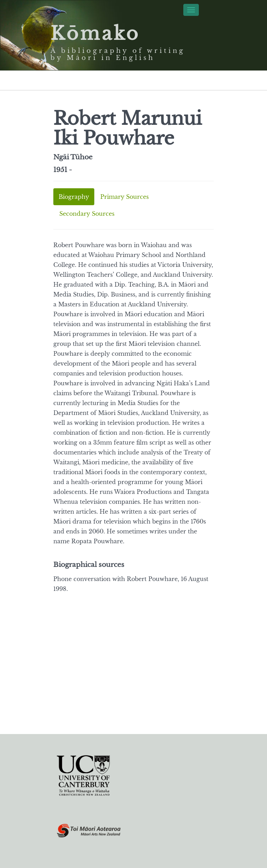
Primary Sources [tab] (124, 197)
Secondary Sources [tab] (87, 214)
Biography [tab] (74, 197)
